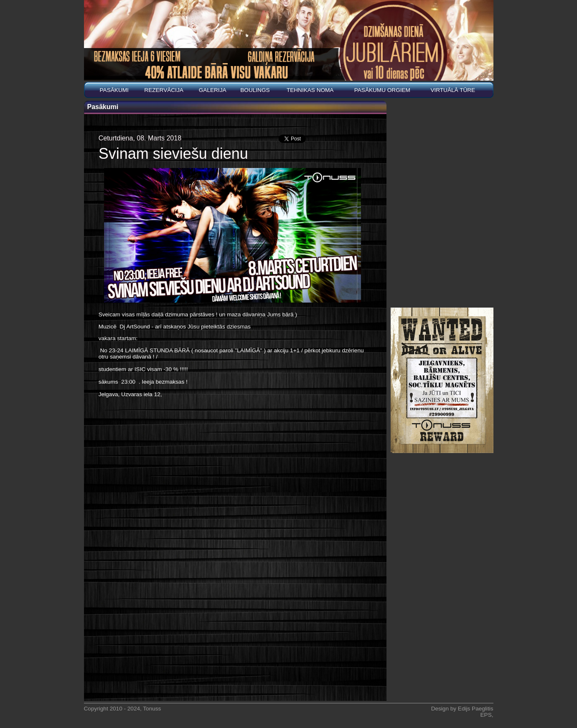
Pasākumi (114, 90)
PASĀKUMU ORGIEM (382, 90)
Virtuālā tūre (453, 90)
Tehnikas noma (310, 90)
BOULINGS (255, 90)
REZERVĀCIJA (164, 90)
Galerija (213, 90)
